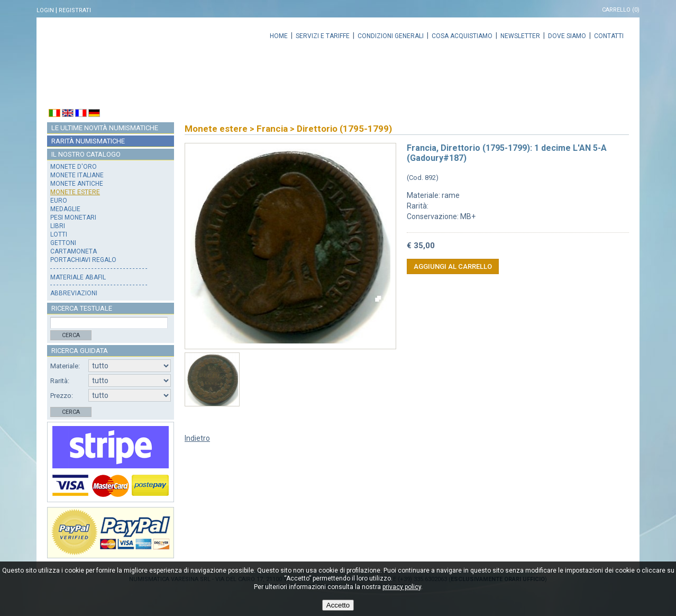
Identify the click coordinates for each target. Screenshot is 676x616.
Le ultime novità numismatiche (105, 128)
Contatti (609, 36)
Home (279, 36)
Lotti (59, 234)
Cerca (71, 335)
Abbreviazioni (74, 293)
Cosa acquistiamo (462, 36)
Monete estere (75, 192)
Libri (58, 226)
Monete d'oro (74, 167)
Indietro (197, 438)
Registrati (75, 10)
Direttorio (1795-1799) (344, 129)
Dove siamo (567, 36)
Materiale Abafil (78, 277)
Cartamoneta (74, 251)
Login (45, 10)
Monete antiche (77, 184)
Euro (59, 201)
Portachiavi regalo (83, 260)
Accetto (338, 605)
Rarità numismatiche (88, 141)
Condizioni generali (391, 36)
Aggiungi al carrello (453, 266)
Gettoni (63, 243)
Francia (272, 129)
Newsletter (520, 36)
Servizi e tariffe (323, 36)
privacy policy (402, 587)
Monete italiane (77, 175)
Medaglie (65, 209)
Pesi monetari (73, 218)
